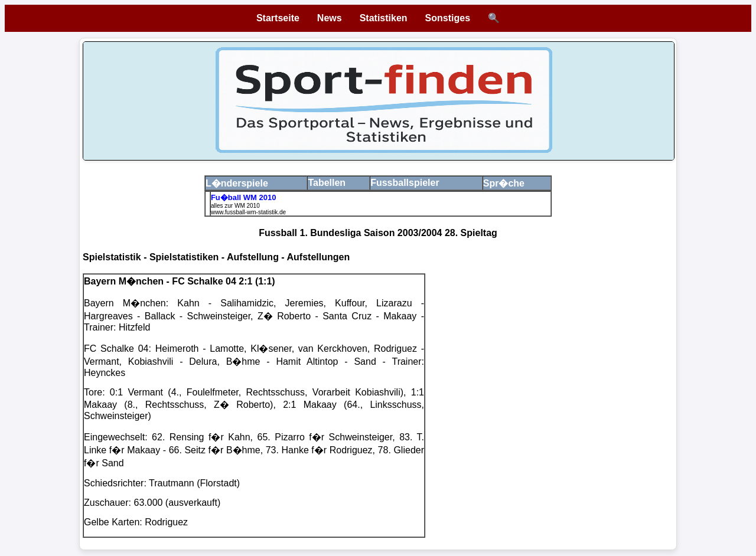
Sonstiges (448, 18)
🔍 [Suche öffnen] (494, 18)
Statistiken (384, 18)
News (330, 18)
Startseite (278, 18)
